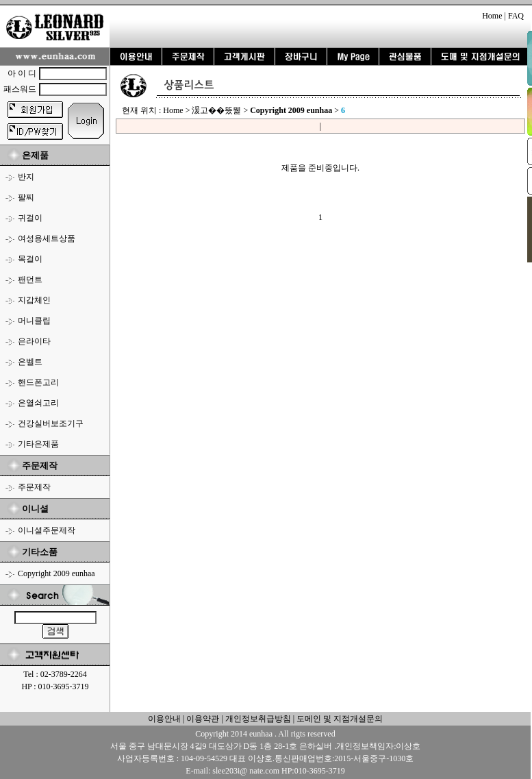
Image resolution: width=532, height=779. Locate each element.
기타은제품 (38, 444)
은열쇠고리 (38, 403)
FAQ (516, 16)
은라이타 (34, 341)
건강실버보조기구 (51, 423)
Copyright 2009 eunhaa (56, 573)
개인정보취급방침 (257, 719)
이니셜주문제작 (47, 530)
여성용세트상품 (47, 238)
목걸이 (30, 259)
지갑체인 (34, 300)
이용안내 (164, 719)
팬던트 (30, 280)
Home (492, 16)
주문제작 (34, 487)
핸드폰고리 (38, 382)
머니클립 (34, 321)
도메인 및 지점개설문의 (340, 719)
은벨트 (30, 362)
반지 (26, 177)
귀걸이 (30, 218)
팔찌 (26, 197)
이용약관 (203, 719)
